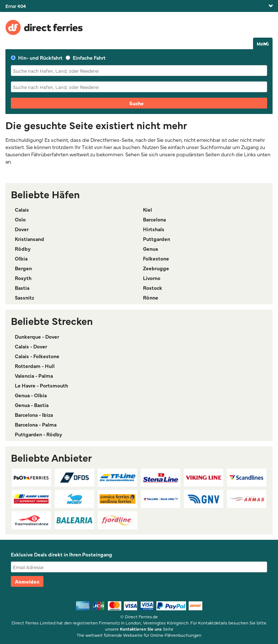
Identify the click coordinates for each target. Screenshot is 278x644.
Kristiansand (30, 239)
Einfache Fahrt (86, 58)
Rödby (23, 249)
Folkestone (156, 258)
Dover (22, 229)
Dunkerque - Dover (37, 336)
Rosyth (23, 278)
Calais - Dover (31, 346)
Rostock (153, 288)
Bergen (23, 268)
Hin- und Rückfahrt (37, 58)
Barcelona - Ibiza (34, 415)
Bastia (22, 288)
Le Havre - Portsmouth (41, 385)
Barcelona (154, 219)
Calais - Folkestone (37, 356)
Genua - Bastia (32, 405)
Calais (22, 209)
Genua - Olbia (31, 395)
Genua (150, 249)
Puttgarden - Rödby (39, 434)
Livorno (152, 278)
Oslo (20, 219)
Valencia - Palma (34, 376)
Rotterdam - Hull (35, 366)
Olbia (21, 258)
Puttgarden (157, 239)
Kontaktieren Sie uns (141, 629)
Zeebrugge (156, 268)
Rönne (151, 297)
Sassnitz (24, 297)
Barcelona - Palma (36, 424)
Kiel (148, 209)
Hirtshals (154, 229)
